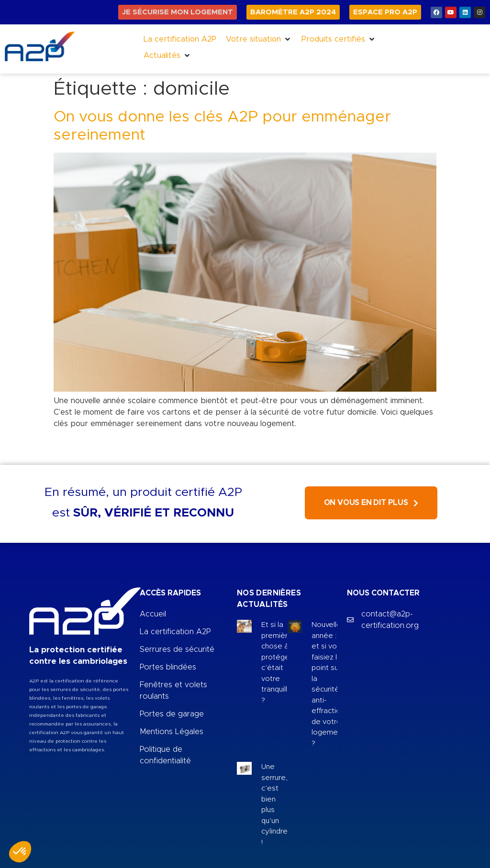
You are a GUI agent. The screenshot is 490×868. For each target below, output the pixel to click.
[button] (259, 39)
